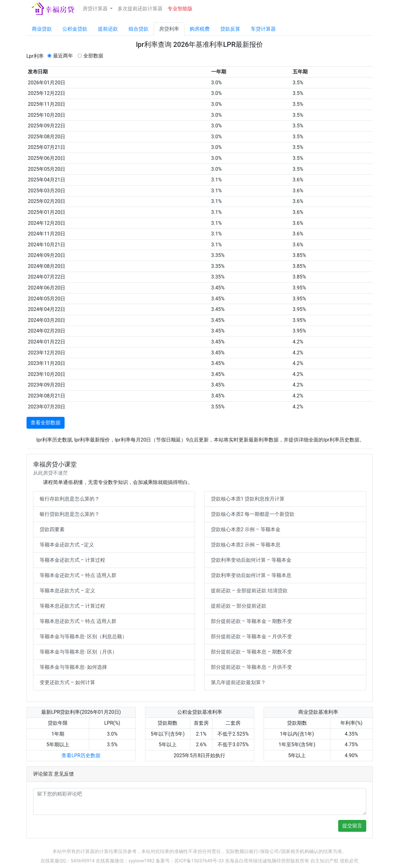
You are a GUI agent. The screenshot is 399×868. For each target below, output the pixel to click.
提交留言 (352, 826)
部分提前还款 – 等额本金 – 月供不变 (252, 636)
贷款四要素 (52, 529)
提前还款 (108, 29)
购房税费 (200, 29)
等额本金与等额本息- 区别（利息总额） (83, 636)
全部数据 (93, 56)
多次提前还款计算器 (140, 9)
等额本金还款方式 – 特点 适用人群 (78, 575)
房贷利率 (169, 29)
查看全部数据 (46, 423)
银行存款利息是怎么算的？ (70, 499)
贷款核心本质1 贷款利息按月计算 (248, 499)
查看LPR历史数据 (81, 755)
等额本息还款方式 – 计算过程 (72, 606)
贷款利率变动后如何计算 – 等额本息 (251, 575)
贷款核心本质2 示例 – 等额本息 (246, 545)
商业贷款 (42, 29)
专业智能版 (180, 9)
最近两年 (63, 56)
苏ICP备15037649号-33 (199, 861)
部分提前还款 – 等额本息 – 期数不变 (252, 652)
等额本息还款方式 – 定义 (67, 591)
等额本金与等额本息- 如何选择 (73, 667)
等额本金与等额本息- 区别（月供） (78, 652)
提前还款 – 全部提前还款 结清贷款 (249, 591)
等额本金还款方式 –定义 (67, 545)
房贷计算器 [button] (96, 9)
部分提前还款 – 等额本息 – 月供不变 (252, 667)
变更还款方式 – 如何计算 (67, 682)
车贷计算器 (263, 29)
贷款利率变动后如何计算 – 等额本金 (251, 560)
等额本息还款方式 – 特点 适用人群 (78, 621)
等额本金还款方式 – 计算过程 (72, 560)
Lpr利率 (35, 56)
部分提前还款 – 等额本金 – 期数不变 (252, 621)
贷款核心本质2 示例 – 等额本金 (246, 529)
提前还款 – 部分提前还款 (239, 606)
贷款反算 (230, 29)
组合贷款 (139, 29)
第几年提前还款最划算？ (238, 682)
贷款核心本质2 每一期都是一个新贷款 (253, 514)
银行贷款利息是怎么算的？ (70, 514)
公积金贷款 (75, 29)
